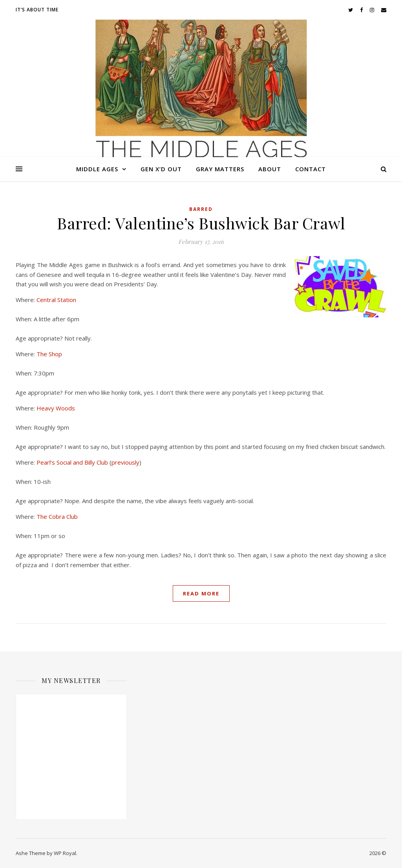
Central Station (56, 300)
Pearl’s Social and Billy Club (72, 462)
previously (125, 462)
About (270, 169)
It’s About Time (37, 10)
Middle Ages (97, 169)
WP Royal (65, 853)
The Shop (49, 354)
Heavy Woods (56, 408)
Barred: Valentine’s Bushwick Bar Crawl (201, 223)
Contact (311, 169)
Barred (201, 209)
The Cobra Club (57, 516)
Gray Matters (220, 169)
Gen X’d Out (161, 169)
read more (201, 593)
